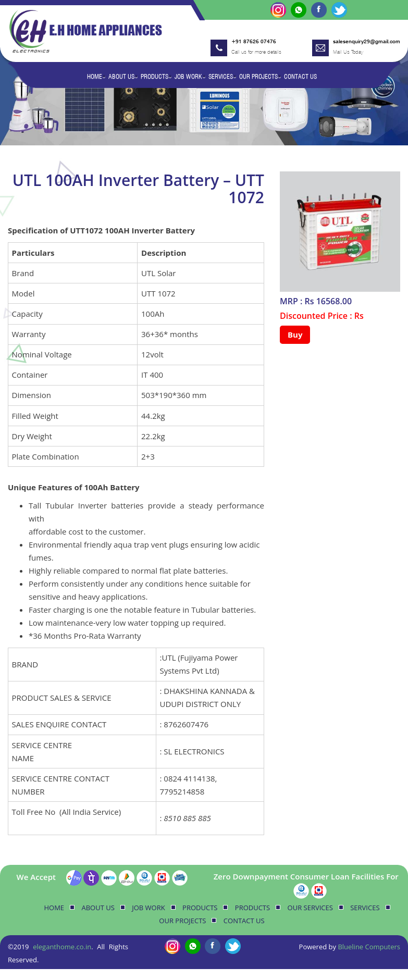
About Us (121, 76)
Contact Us (300, 76)
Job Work (188, 76)
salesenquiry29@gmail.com (367, 41)
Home (95, 76)
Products (154, 76)
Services (221, 76)
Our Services (310, 908)
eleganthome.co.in (62, 947)
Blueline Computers (369, 947)
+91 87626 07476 (254, 41)
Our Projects (258, 76)
